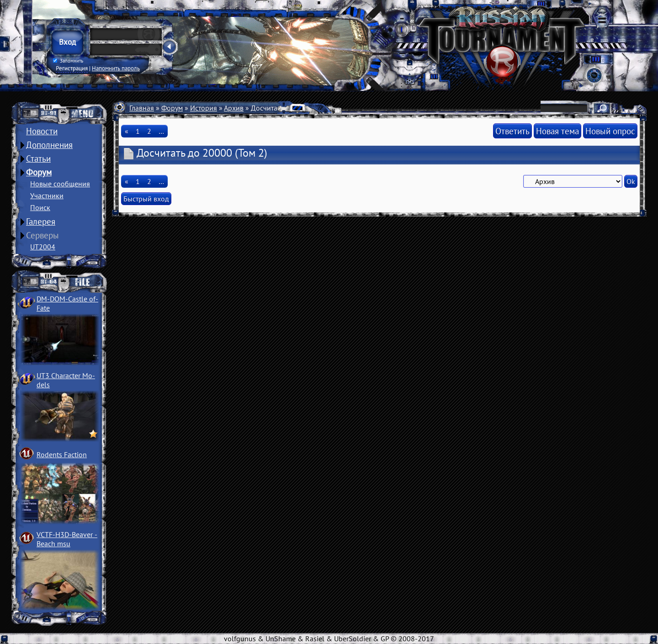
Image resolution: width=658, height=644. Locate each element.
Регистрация (72, 68)
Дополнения (49, 145)
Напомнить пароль (116, 68)
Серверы (42, 235)
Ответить (512, 131)
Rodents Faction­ (62, 454)
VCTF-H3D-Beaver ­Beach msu (67, 539)
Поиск (40, 207)
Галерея (41, 222)
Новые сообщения (60, 184)
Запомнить (68, 61)
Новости (42, 131)
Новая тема (557, 131)
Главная (142, 108)
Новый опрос (610, 131)
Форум (39, 172)
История (204, 108)
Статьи (38, 158)
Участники (47, 195)
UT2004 (43, 247)
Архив (234, 108)
